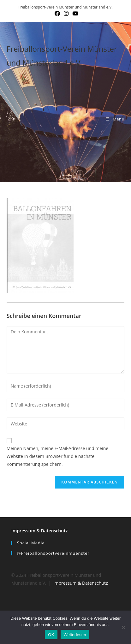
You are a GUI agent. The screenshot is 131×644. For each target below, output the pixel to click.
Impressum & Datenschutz (40, 531)
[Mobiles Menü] (115, 119)
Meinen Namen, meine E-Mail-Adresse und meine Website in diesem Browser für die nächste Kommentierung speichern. (57, 456)
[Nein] (123, 627)
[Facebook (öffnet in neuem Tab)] (57, 14)
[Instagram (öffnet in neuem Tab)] (66, 14)
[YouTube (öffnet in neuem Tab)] (74, 14)
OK (51, 635)
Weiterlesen (75, 635)
